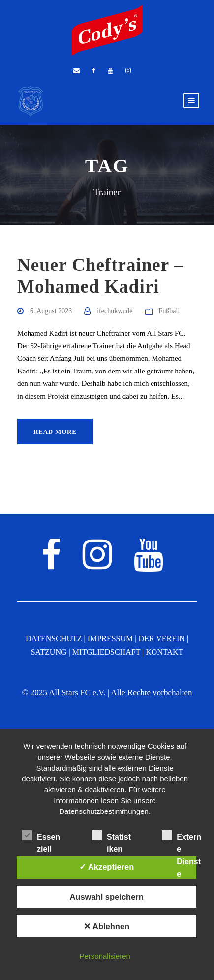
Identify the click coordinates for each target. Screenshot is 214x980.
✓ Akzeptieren (107, 867)
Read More (55, 431)
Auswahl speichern (106, 897)
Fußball (169, 311)
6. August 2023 (51, 311)
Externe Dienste (182, 837)
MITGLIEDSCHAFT (106, 652)
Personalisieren (105, 956)
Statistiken (111, 837)
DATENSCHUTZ (54, 638)
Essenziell (41, 837)
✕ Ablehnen (107, 926)
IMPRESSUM (110, 638)
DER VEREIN (161, 638)
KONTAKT (164, 652)
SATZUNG (49, 652)
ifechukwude (115, 311)
